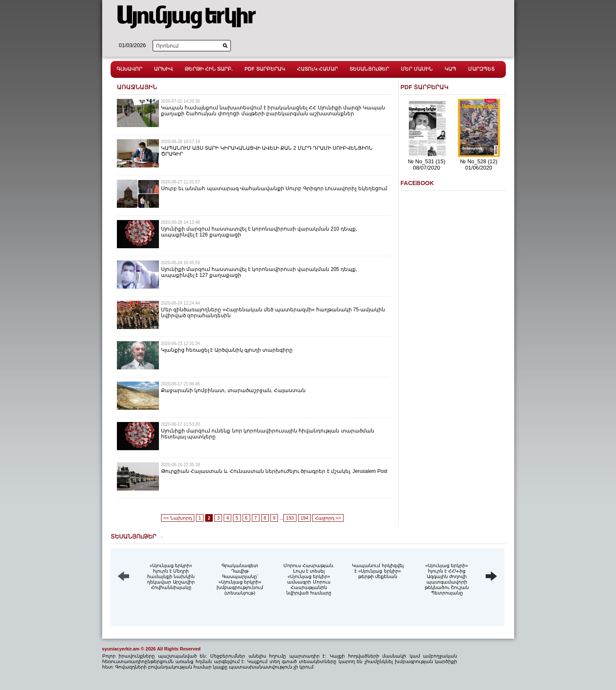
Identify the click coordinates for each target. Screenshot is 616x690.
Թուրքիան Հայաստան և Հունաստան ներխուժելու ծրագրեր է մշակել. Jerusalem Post (274, 471)
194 (304, 518)
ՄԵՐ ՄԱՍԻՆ (416, 69)
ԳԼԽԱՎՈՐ (129, 69)
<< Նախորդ (178, 518)
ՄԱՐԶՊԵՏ (481, 69)
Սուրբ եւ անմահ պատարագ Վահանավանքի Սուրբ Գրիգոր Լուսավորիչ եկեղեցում (274, 188)
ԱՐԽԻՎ (163, 69)
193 (290, 518)
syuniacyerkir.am (121, 649)
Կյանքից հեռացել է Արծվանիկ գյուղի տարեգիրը (227, 350)
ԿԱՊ (450, 69)
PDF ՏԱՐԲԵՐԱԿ (265, 69)
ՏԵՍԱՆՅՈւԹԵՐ (369, 69)
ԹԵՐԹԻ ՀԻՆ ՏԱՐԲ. (209, 69)
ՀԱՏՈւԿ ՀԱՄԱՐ (317, 69)
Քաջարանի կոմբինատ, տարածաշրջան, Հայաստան (234, 390)
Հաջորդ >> (328, 518)
